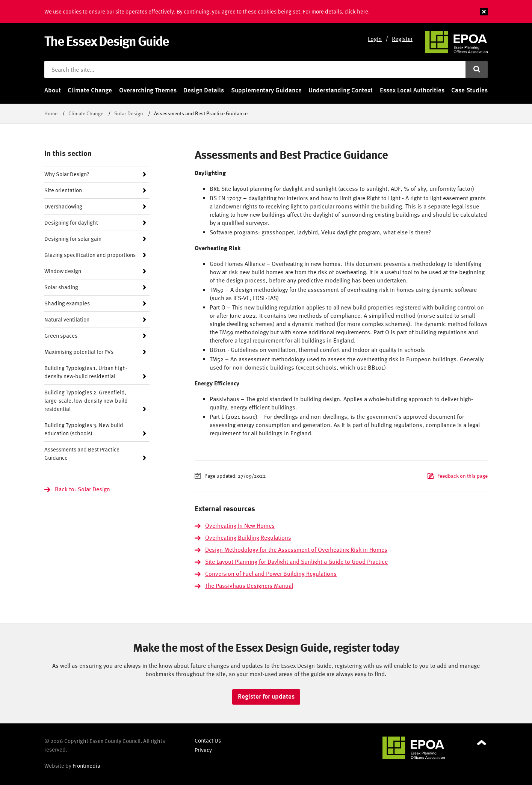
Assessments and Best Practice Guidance (82, 454)
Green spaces (61, 336)
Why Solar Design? (67, 174)
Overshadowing (63, 206)
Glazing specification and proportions (90, 255)
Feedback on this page (462, 476)
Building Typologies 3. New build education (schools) (84, 429)
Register (402, 39)
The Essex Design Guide (107, 41)
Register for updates (266, 696)
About (53, 90)
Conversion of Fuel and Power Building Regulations (271, 574)
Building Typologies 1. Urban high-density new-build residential (86, 372)
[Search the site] (255, 69)
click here (356, 11)
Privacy (203, 750)
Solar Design (129, 113)
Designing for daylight (71, 223)
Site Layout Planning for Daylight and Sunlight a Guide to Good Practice (296, 562)
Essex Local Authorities (412, 90)
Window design (63, 271)
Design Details (204, 90)
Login (375, 39)
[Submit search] (477, 69)
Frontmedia (86, 766)
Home (51, 113)
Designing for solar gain (73, 239)
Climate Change (90, 90)
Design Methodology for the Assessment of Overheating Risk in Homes (296, 549)
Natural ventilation (67, 319)
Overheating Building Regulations (248, 537)
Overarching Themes (148, 90)
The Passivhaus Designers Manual (249, 586)
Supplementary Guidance (266, 90)
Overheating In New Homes (240, 525)
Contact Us (208, 740)
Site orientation (63, 190)
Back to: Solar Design (82, 489)
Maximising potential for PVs (79, 352)
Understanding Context (341, 90)
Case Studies (469, 90)
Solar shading (61, 287)
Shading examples (67, 303)
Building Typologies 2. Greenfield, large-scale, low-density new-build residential (86, 401)
